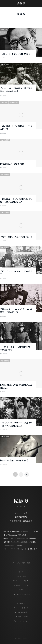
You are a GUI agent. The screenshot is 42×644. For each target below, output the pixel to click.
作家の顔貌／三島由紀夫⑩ (12, 164)
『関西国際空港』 (9, 545)
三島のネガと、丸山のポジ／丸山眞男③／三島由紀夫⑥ (16, 311)
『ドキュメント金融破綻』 (19, 542)
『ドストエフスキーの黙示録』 (14, 549)
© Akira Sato (21, 638)
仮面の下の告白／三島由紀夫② (14, 460)
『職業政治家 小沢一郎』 (17, 538)
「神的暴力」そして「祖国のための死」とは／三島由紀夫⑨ (16, 200)
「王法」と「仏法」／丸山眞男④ (15, 53)
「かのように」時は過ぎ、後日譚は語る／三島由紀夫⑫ (16, 90)
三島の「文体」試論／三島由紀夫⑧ (16, 236)
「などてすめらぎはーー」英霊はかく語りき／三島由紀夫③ (16, 424)
